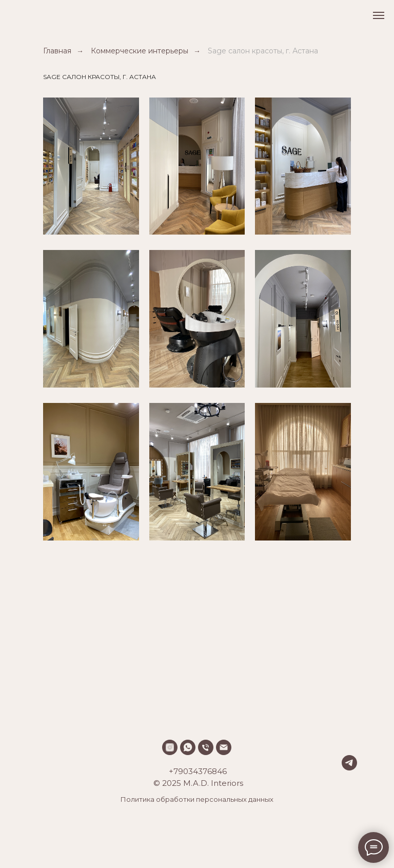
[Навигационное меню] (379, 15)
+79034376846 (198, 771)
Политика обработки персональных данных (197, 799)
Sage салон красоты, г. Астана (263, 51)
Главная (57, 51)
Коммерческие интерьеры (140, 51)
